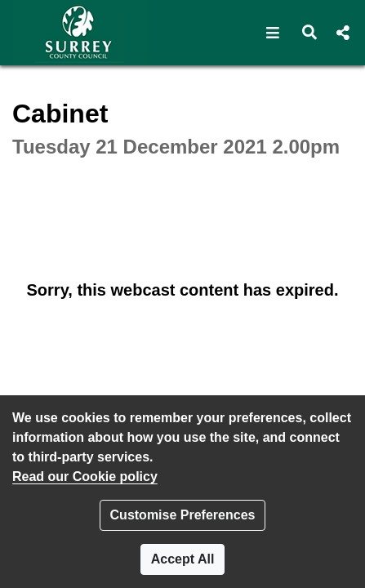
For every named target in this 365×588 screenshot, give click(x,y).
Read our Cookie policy (85, 477)
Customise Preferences (183, 515)
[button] (273, 33)
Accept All (183, 559)
